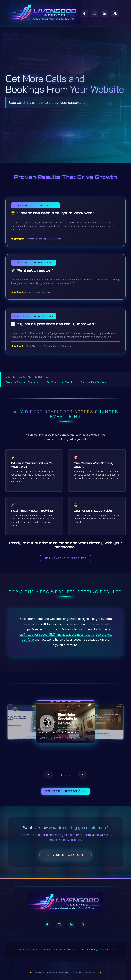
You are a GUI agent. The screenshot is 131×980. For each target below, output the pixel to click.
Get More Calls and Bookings (22, 382)
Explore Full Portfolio (65, 791)
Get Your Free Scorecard (94, 382)
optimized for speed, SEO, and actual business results (57, 634)
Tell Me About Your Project (66, 558)
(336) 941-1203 (76, 949)
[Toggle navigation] (122, 13)
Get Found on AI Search (60, 382)
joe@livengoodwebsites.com (101, 949)
